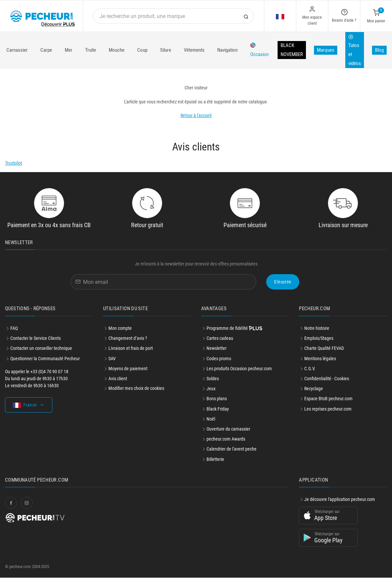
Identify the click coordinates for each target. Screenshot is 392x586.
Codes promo (219, 359)
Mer (69, 50)
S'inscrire (283, 282)
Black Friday (218, 409)
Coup (142, 50)
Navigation (227, 50)
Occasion (259, 50)
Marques (326, 50)
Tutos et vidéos (355, 50)
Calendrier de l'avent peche (232, 449)
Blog (379, 50)
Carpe (46, 50)
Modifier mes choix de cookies (136, 388)
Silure (166, 50)
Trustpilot (14, 163)
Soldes (213, 379)
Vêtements (194, 50)
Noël (211, 419)
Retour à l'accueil (196, 115)
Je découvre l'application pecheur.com (340, 499)
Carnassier (17, 50)
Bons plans (217, 399)
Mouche (117, 50)
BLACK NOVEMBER (292, 50)
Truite (91, 50)
